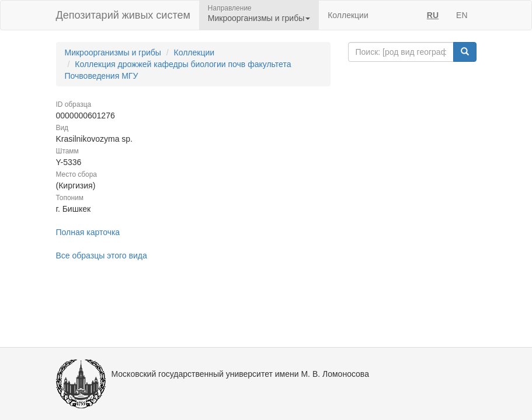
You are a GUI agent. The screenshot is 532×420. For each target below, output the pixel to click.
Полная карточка (88, 232)
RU (433, 15)
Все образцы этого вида (102, 256)
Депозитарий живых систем (123, 15)
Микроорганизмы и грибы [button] (259, 18)
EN (462, 15)
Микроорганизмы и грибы (113, 52)
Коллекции (348, 15)
